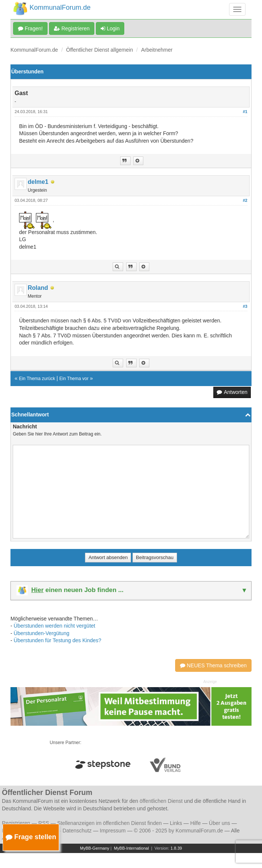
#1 (245, 112)
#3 (245, 306)
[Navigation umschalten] (237, 9)
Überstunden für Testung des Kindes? (58, 640)
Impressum (113, 831)
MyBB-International (131, 848)
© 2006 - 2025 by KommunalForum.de (179, 831)
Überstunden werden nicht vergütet (55, 626)
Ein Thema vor (74, 379)
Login (110, 28)
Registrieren (72, 28)
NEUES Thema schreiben (213, 665)
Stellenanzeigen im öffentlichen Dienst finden (109, 823)
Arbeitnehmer (157, 50)
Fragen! (30, 28)
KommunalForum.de (34, 50)
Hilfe (195, 823)
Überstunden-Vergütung (42, 633)
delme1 (38, 182)
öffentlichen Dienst (161, 801)
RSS (44, 823)
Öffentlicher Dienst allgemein (100, 50)
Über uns (220, 823)
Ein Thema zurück (37, 379)
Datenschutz (77, 831)
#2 (245, 200)
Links (176, 823)
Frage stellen (31, 837)
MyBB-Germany (95, 848)
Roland (38, 288)
